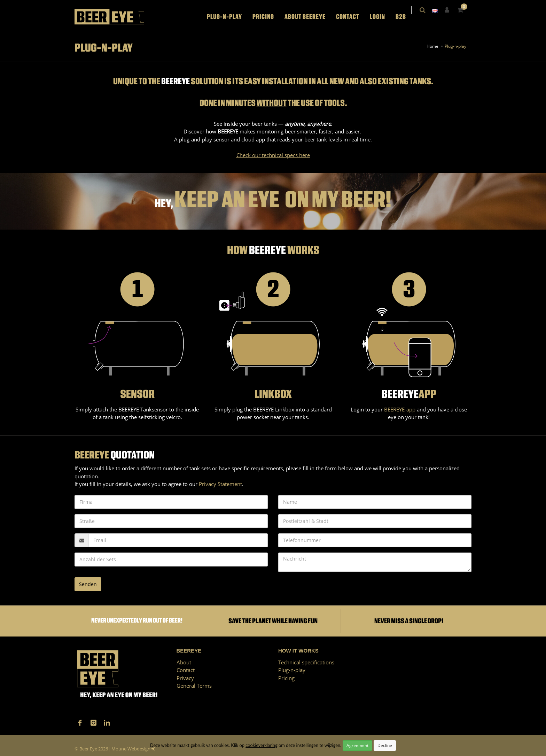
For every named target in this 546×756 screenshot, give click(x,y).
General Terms (194, 686)
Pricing (268, 17)
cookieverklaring (262, 745)
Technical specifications (306, 662)
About (184, 662)
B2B (405, 17)
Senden (88, 584)
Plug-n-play (229, 17)
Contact (352, 17)
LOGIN (382, 17)
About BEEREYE (310, 17)
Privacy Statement (220, 484)
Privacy (185, 678)
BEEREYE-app (400, 409)
